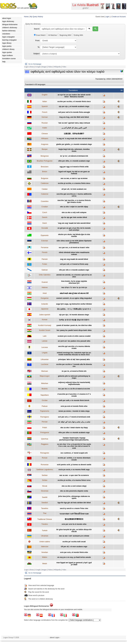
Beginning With (64, 35)
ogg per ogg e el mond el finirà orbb (74, 167)
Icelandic (45, 304)
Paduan (45, 406)
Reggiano (45, 444)
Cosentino (45, 201)
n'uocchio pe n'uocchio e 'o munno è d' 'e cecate (74, 395)
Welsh (45, 564)
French (45, 112)
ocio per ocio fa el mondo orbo (74, 524)
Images (44, 67)
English (45, 95)
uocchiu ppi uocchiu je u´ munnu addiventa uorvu (74, 195)
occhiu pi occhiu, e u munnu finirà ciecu (74, 183)
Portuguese (45, 433)
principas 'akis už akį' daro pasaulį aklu (74, 359)
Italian (45, 102)
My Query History (36, 17)
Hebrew (45, 288)
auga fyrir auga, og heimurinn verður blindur (74, 304)
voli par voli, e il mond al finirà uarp (74, 264)
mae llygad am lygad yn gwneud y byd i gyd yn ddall (74, 564)
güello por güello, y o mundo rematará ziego (74, 144)
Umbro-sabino (45, 542)
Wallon (45, 557)
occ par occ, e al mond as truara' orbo (74, 248)
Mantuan (45, 371)
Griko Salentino (45, 275)
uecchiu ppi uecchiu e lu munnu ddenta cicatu (74, 347)
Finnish (45, 252)
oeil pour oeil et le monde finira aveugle (74, 112)
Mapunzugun (45, 376)
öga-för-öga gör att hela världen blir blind (74, 503)
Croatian (45, 207)
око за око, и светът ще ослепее (74, 178)
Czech (45, 212)
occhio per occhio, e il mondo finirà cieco (74, 102)
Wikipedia (57, 67)
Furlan (45, 264)
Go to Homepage (35, 64)
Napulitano (45, 395)
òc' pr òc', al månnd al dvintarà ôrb (74, 156)
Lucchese (45, 364)
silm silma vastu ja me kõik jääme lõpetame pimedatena (74, 242)
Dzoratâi (45, 228)
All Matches (52, 35)
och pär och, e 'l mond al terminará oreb (74, 417)
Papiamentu (45, 411)
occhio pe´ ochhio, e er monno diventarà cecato (74, 459)
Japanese (45, 309)
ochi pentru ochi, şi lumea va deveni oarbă (74, 465)
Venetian (45, 552)
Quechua (45, 439)
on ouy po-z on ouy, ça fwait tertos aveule (74, 557)
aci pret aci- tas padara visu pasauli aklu (74, 341)
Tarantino (45, 508)
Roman (45, 458)
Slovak (45, 486)
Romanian (45, 465)
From (37, 41)
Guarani (45, 282)
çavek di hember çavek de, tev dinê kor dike (74, 325)
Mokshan (45, 383)
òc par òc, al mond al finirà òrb (74, 371)
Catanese (45, 194)
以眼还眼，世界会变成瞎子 (74, 134)
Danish (45, 217)
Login (107, 17)
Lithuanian (45, 359)
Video (64, 67)
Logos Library (29, 67)
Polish (45, 428)
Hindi (45, 293)
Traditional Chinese (45, 519)
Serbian (45, 475)
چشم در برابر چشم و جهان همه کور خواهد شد (74, 422)
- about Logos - (55, 638)
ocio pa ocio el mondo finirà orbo (74, 406)
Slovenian (45, 491)
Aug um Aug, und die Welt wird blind (74, 117)
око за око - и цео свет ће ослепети (74, 475)
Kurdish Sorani (45, 330)
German (45, 117)
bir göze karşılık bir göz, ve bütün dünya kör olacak (74, 531)
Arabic (45, 128)
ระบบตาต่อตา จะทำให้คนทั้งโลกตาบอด (74, 514)
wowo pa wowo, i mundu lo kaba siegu (74, 411)
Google (38, 67)
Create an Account (119, 17)
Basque (45, 149)
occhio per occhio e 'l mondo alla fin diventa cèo (74, 365)
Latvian (45, 341)
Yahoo (50, 67)
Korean (45, 320)
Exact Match (40, 35)
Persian (45, 422)
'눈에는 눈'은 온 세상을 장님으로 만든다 (74, 320)
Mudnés (45, 389)
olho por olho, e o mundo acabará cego (74, 161)
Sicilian (45, 480)
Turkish (45, 531)
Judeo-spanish (45, 315)
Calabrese (45, 183)
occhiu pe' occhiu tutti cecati (74, 542)
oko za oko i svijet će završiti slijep (74, 207)
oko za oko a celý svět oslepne (74, 212)
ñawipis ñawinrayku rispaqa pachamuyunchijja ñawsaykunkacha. (74, 439)
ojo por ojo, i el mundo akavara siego (74, 315)
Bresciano (45, 167)
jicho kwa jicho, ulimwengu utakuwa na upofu (74, 497)
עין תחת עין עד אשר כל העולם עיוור (74, 288)
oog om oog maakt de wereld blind (74, 259)
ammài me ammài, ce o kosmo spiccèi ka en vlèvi (74, 276)
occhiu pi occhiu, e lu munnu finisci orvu (74, 480)
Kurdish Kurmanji (45, 325)
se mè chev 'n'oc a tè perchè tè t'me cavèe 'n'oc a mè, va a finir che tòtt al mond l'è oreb (74, 446)
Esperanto (45, 235)
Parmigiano (45, 417)
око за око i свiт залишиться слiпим (74, 536)
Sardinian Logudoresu (45, 470)
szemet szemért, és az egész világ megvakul (74, 298)
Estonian (45, 241)
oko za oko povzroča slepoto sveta (74, 491)
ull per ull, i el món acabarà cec (74, 189)
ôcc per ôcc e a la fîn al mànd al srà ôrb (74, 389)
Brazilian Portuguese (45, 161)
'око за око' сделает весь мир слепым (74, 123)
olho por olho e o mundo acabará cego (74, 433)
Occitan (45, 400)
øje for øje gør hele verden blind (74, 217)
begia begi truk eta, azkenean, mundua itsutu (74, 150)
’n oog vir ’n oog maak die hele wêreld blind (74, 139)
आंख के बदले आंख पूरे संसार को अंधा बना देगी (74, 293)
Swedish (45, 503)
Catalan (45, 189)
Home (26, 17)
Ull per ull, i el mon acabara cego (74, 547)
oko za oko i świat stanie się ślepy (74, 428)
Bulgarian (45, 178)
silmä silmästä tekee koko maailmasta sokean (74, 253)
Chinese (45, 134)
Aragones (45, 144)
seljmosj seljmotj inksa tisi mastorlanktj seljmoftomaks (74, 383)
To (39, 47)
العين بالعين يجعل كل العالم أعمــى (74, 128)
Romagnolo (45, 453)
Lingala (45, 353)
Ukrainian (45, 536)
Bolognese (45, 156)
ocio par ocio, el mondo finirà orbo (74, 552)
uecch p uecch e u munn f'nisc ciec (74, 508)
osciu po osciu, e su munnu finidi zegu (74, 470)
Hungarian (45, 298)
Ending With (77, 35)
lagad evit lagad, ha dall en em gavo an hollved (74, 173)
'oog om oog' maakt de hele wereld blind (74, 223)
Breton (45, 172)
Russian (45, 123)
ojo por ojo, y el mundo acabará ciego (74, 106)
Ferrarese (45, 248)
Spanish (45, 106)
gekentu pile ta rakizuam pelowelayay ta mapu (74, 377)
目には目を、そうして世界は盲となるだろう (74, 309)
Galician (45, 270)
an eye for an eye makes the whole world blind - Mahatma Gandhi (74, 96)
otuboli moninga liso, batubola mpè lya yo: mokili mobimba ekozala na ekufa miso (74, 354)
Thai (45, 513)
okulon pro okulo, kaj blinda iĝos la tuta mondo (74, 235)
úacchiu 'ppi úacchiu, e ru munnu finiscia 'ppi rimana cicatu (74, 201)
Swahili (45, 497)
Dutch (45, 223)
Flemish (45, 259)
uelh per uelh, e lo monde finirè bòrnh (74, 400)
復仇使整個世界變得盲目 (74, 519)
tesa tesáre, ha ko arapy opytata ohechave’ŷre (74, 282)
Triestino (45, 524)
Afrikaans (45, 139)
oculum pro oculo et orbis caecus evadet (74, 336)
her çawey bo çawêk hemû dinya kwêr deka (74, 330)
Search (37, 29)
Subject (36, 54)
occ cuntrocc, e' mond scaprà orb (74, 453)
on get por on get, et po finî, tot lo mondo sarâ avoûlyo (74, 229)
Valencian (45, 547)
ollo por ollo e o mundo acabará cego (74, 270)
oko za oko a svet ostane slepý (74, 486)
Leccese (45, 347)
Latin (45, 336)
